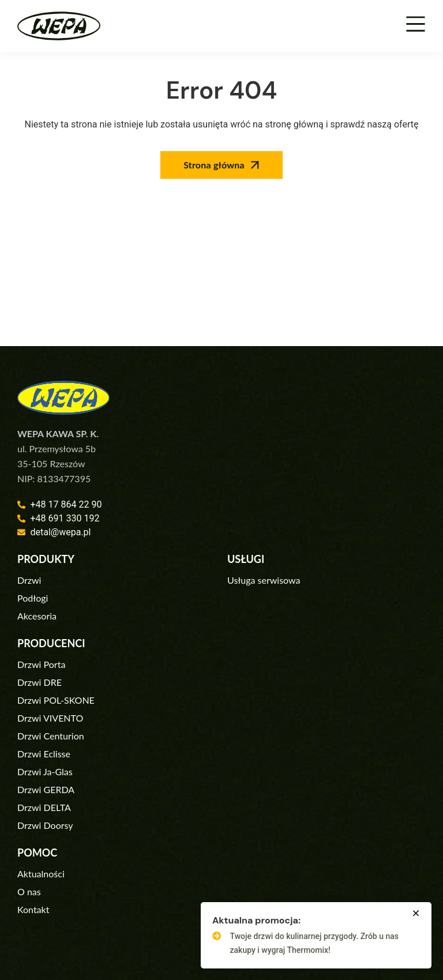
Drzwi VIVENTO (50, 718)
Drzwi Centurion (51, 736)
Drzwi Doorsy (45, 825)
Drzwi (29, 580)
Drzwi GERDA (46, 789)
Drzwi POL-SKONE (56, 700)
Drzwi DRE (40, 682)
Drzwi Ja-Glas (45, 771)
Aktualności (41, 874)
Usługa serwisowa (264, 580)
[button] (416, 913)
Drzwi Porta (41, 664)
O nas (29, 891)
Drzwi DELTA (44, 807)
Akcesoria (37, 616)
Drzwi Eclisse (44, 754)
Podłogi (33, 598)
